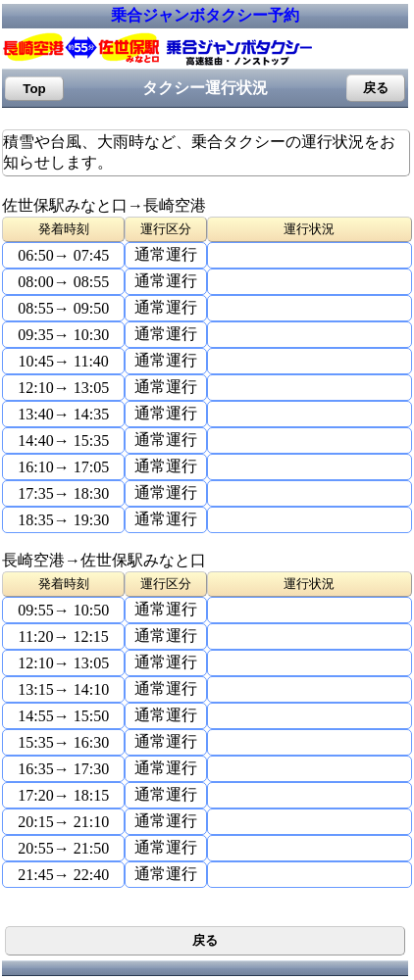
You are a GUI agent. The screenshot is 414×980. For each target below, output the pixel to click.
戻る (376, 88)
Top (34, 89)
